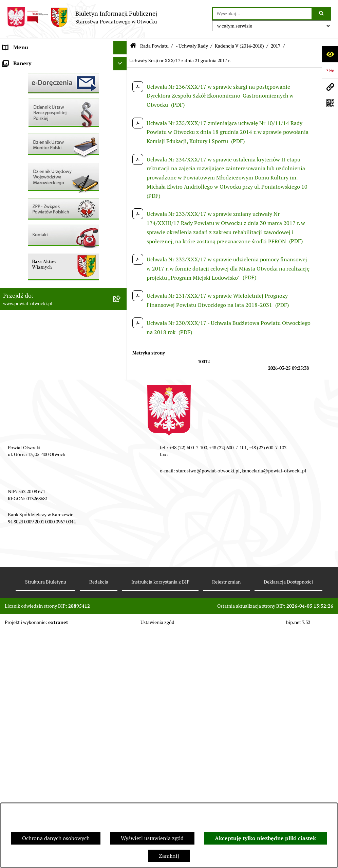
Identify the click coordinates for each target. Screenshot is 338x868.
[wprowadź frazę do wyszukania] (262, 14)
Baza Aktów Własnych (29, 355)
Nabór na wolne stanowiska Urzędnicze (51, 238)
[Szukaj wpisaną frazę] (322, 14)
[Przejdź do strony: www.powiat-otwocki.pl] (330, 87)
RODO (10, 143)
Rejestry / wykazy (24, 224)
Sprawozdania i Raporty (32, 211)
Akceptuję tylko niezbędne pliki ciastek (265, 838)
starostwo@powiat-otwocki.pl (208, 709)
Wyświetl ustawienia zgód (152, 838)
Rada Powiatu (19, 61)
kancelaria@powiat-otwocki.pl (274, 709)
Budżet (11, 319)
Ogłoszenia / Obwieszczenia (37, 183)
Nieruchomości (21, 251)
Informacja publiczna (29, 156)
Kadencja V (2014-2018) (239, 46)
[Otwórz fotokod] (330, 103)
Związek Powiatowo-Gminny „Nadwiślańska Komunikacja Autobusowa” (57, 337)
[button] (121, 89)
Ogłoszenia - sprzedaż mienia (38, 197)
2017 (276, 46)
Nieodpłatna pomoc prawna (36, 129)
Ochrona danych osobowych (56, 838)
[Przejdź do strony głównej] (82, 17)
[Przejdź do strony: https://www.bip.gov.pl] (330, 70)
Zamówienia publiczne (30, 265)
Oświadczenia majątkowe (33, 306)
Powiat (11, 115)
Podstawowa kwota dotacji (35, 279)
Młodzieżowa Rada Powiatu (36, 88)
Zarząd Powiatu (22, 75)
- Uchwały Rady (192, 46)
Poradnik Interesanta (29, 102)
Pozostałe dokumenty (29, 170)
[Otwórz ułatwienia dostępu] (330, 54)
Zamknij (169, 856)
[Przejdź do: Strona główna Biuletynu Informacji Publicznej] (133, 46)
